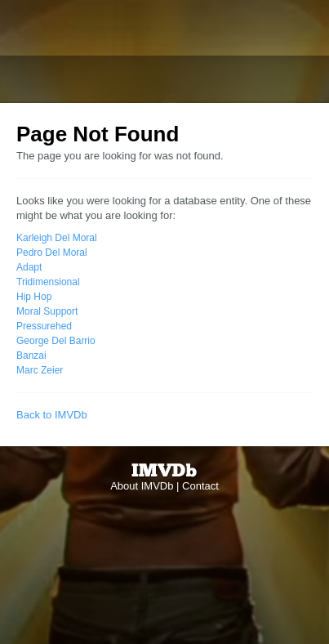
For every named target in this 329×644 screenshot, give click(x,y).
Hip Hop (34, 297)
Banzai (31, 356)
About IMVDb (142, 486)
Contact (200, 486)
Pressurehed (44, 326)
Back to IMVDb (52, 415)
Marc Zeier (40, 370)
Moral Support (47, 311)
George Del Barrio (56, 341)
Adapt (29, 267)
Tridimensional (48, 282)
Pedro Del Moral (52, 253)
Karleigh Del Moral (57, 238)
